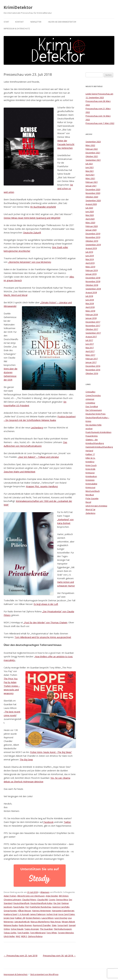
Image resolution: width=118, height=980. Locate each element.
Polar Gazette (92, 498)
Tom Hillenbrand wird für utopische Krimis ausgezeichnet (43, 637)
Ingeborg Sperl (11, 914)
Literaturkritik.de (22, 922)
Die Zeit (57, 903)
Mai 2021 (90, 171)
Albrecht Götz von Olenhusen (31, 896)
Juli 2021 (89, 164)
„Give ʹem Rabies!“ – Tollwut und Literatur (38, 457)
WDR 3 (24, 936)
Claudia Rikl (43, 900)
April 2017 (90, 351)
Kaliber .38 (20, 918)
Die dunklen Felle (94, 425)
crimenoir (90, 399)
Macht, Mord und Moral (16, 295)
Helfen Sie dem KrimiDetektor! (62, 22)
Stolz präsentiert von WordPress (44, 974)
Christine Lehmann (12, 900)
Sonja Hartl (63, 925)
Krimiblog (90, 462)
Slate (54, 925)
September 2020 (93, 200)
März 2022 (90, 145)
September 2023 (93, 142)
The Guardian (46, 929)
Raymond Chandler (42, 925)
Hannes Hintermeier (42, 911)
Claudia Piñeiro (29, 900)
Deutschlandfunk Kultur (41, 903)
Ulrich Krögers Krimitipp (96, 506)
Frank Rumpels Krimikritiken (98, 432)
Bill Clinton (64, 896)
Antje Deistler (52, 896)
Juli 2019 (89, 252)
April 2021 (90, 175)
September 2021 (93, 160)
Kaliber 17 (90, 454)
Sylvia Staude (17, 929)
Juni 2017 (90, 344)
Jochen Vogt (52, 914)
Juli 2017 (89, 340)
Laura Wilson (48, 918)
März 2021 (90, 178)
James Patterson (38, 914)
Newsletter (36, 22)
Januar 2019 (91, 274)
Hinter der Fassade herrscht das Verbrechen (66, 144)
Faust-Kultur (19, 907)
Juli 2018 (89, 296)
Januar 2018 (91, 318)
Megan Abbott (68, 922)
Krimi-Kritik (90, 469)
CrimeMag (90, 403)
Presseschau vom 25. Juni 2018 (21, 956)
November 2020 (93, 193)
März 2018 (90, 311)
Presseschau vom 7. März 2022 (100, 123)
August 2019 (91, 248)
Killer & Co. (90, 458)
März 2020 (90, 223)
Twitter (67, 822)
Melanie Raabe (11, 925)
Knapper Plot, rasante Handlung (42, 486)
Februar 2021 (92, 182)
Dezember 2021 (93, 153)
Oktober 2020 (92, 197)
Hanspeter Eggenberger (63, 911)
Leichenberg (37, 428)
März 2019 (90, 267)
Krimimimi (90, 480)
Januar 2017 (91, 362)
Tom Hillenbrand (38, 933)
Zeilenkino (90, 513)
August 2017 (91, 337)
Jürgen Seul (9, 918)
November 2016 (93, 370)
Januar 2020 (91, 230)
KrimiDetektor (18, 7)
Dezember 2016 (93, 366)
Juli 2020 (89, 208)
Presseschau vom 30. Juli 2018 (59, 956)
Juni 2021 (90, 167)
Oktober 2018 (92, 285)
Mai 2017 (90, 348)
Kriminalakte (91, 484)
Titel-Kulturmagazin (63, 929)
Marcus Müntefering (40, 922)
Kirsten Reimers (33, 918)
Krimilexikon (91, 476)
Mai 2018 (90, 303)
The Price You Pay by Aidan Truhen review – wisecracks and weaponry (12, 686)
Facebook (48, 822)
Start (6, 22)
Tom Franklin (23, 933)
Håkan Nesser (25, 911)
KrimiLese (90, 473)
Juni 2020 (90, 212)
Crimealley (90, 392)
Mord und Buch (93, 491)
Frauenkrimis (92, 436)
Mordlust (90, 495)
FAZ (27, 907)
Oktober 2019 (92, 241)
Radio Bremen (25, 925)
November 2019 (93, 237)
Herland (89, 451)
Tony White (52, 933)
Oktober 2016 (92, 373)
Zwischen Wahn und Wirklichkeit (20, 472)
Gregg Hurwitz (10, 911)
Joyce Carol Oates (67, 914)
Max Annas (56, 922)
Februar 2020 (92, 226)
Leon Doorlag (61, 918)
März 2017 (90, 355)
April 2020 (90, 219)
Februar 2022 (92, 149)
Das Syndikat (92, 406)
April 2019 (90, 263)
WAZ (18, 936)
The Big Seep (26, 760)
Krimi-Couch (91, 465)
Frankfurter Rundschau (40, 907)
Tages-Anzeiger (32, 929)
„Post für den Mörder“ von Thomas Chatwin (45, 623)
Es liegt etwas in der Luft (46, 604)
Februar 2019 (92, 270)
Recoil (88, 502)
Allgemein (45, 892)
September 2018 (93, 289)
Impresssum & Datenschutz (17, 29)
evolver (89, 429)
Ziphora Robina (35, 936)
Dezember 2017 (93, 322)
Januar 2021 (91, 186)
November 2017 (93, 326)
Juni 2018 (90, 300)
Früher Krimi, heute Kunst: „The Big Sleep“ (51, 752)
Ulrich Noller (9, 936)
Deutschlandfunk (21, 903)
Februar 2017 (92, 359)
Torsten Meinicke (66, 933)
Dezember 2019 (93, 234)
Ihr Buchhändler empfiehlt (43, 207)
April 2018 (90, 307)
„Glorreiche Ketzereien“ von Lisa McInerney (29, 262)
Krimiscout (90, 487)
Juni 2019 (90, 256)
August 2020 (91, 204)
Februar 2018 (92, 315)
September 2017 (93, 333)
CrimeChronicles (93, 395)
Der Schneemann (94, 410)
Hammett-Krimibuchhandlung (99, 447)
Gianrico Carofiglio (61, 907)
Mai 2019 (90, 259)
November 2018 (93, 281)
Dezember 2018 (93, 278)
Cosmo (52, 900)
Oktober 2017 (92, 329)
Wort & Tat (90, 509)
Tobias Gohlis (10, 933)
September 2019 (93, 245)
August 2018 (91, 292)
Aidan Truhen (10, 896)
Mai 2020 (90, 215)
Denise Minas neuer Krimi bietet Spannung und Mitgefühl (32, 218)
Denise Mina (62, 900)
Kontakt (19, 22)
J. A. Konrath (24, 914)
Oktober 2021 (92, 156)
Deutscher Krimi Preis (96, 414)
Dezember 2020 (93, 189)
